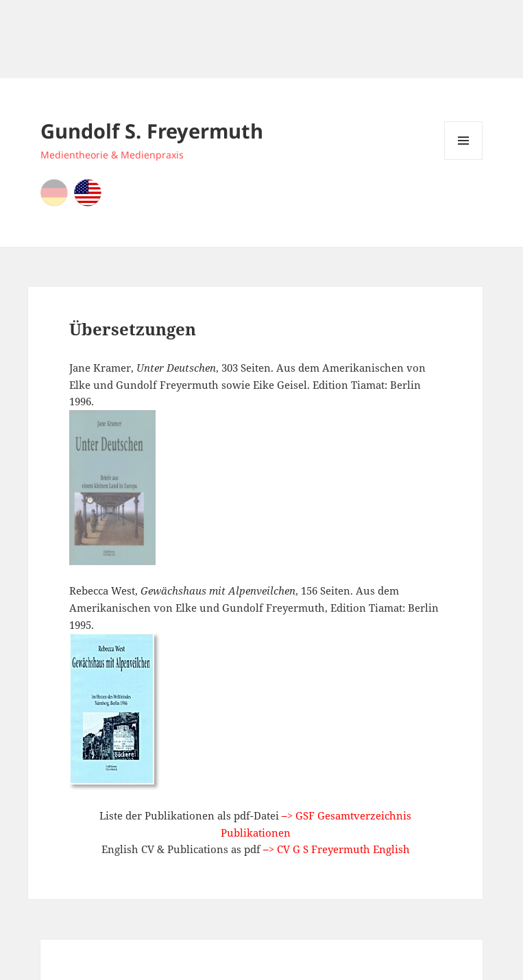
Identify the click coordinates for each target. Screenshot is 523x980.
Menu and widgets (464, 159)
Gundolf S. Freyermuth (152, 131)
